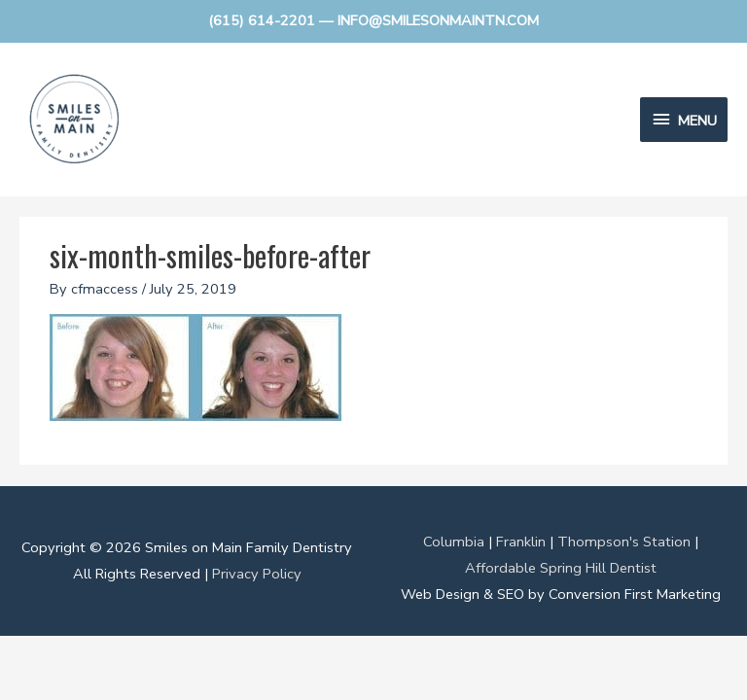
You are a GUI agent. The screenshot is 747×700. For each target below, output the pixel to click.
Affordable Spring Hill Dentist (561, 568)
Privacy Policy (257, 574)
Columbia (454, 542)
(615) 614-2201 (262, 20)
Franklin (521, 542)
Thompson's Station (624, 542)
